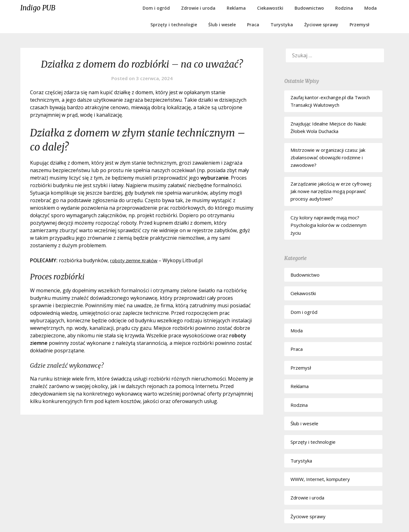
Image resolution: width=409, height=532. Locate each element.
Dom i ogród (156, 8)
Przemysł (359, 25)
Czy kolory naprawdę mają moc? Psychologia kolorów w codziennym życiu (328, 225)
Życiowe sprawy (321, 25)
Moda (371, 8)
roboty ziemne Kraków (137, 260)
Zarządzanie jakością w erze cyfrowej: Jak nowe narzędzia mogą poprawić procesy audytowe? (331, 191)
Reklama (236, 8)
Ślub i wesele (222, 25)
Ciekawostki (270, 8)
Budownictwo (309, 8)
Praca (253, 25)
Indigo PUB (38, 8)
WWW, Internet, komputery (320, 479)
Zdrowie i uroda (198, 8)
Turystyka (282, 25)
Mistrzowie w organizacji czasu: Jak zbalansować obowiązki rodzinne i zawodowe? (328, 158)
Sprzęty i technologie (174, 25)
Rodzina (344, 8)
